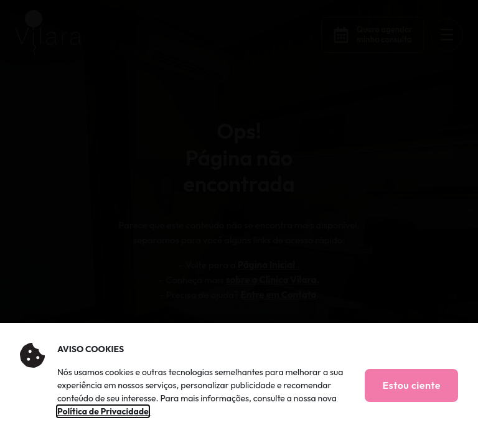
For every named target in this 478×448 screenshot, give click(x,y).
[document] (239, 224)
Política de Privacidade (103, 411)
